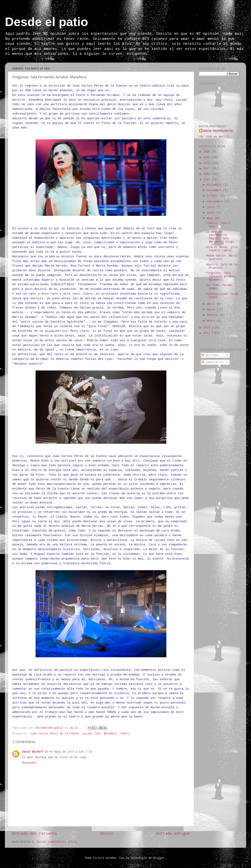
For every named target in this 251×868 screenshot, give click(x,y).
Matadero (110, 733)
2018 (207, 163)
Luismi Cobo (92, 733)
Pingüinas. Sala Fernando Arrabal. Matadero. (221, 276)
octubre (213, 196)
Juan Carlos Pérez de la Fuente (55, 733)
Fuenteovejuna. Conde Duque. (222, 295)
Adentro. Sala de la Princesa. (222, 266)
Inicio (107, 833)
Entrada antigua (173, 833)
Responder (29, 763)
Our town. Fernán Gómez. (219, 287)
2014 (207, 328)
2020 (207, 152)
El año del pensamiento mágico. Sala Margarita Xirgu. (221, 237)
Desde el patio (47, 22)
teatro (125, 733)
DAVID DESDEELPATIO (218, 131)
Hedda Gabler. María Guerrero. (222, 257)
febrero (213, 315)
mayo (211, 218)
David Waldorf (33, 752)
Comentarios (213, 362)
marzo (212, 309)
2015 (207, 180)
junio (212, 212)
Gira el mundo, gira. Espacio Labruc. (222, 249)
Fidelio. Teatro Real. (218, 225)
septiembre (216, 201)
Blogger (159, 858)
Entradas (210, 355)
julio (212, 207)
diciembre (215, 185)
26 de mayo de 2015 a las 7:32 (68, 752)
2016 (207, 174)
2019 (207, 157)
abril (212, 304)
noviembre (215, 190)
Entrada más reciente (35, 833)
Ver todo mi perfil (214, 136)
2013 (207, 333)
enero (212, 321)
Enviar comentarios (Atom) (57, 842)
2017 (207, 168)
